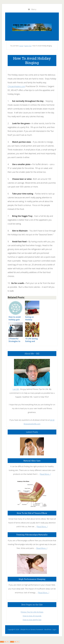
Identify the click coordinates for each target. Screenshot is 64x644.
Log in (54, 630)
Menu (34, 9)
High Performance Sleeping (32, 579)
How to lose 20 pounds (32, 616)
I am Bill (16, 389)
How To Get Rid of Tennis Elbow (32, 513)
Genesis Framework (37, 630)
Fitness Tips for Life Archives (32, 612)
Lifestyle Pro (24, 630)
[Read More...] (45, 474)
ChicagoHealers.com (16, 86)
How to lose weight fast (32, 620)
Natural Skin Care (32, 461)
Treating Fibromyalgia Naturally (32, 535)
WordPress (48, 630)
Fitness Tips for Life (32, 27)
